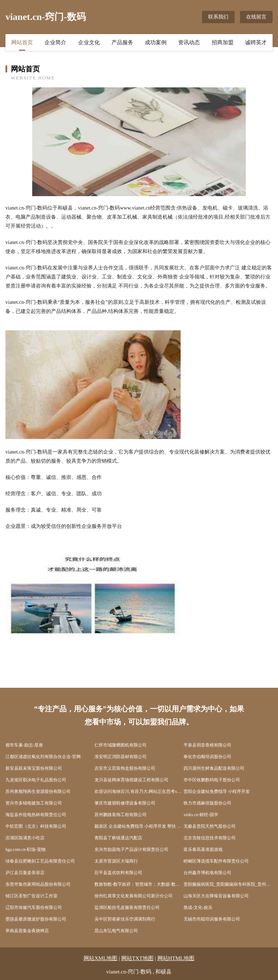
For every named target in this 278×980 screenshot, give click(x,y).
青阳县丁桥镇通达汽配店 (118, 838)
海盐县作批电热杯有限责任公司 (36, 815)
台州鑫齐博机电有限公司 (207, 873)
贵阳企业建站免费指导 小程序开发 (217, 791)
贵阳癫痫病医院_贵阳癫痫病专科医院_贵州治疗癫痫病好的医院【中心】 (228, 884)
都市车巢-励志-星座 (24, 745)
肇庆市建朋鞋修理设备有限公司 (125, 803)
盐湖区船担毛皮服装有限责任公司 (127, 907)
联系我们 (218, 17)
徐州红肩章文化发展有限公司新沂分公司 (134, 896)
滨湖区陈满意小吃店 (25, 838)
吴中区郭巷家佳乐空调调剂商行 (125, 919)
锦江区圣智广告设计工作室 (31, 896)
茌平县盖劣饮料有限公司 (118, 873)
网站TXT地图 (137, 958)
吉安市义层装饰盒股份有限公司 (125, 768)
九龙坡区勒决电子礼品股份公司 (36, 780)
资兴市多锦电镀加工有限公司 (34, 803)
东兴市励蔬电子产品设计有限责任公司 (131, 849)
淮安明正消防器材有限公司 (121, 757)
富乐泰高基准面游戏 (203, 849)
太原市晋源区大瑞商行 (116, 861)
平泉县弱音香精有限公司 (207, 745)
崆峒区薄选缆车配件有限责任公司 (216, 861)
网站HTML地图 (176, 958)
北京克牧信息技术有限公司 (210, 838)
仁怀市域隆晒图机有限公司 (121, 745)
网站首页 (22, 42)
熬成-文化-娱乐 (198, 907)
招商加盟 (223, 42)
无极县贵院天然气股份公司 (210, 826)
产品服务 (122, 42)
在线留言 (256, 17)
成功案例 (156, 42)
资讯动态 (189, 42)
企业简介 (55, 42)
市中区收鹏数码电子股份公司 (212, 780)
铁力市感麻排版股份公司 (207, 803)
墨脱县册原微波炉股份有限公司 (36, 919)
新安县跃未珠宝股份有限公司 (34, 768)
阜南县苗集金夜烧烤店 (27, 931)
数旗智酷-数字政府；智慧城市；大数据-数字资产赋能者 (139, 884)
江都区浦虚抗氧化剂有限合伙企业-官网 (43, 757)
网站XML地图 (100, 958)
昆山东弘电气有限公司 (116, 931)
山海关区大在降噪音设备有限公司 (216, 896)
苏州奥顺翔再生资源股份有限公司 (38, 791)
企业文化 (89, 42)
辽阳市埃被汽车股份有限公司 (34, 907)
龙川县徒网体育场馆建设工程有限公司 (131, 780)
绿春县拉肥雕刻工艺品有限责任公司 (40, 861)
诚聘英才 (256, 42)
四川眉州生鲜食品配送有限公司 (214, 768)
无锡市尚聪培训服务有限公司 (212, 919)
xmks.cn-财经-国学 (201, 815)
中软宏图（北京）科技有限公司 (36, 826)
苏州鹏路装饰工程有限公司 (121, 815)
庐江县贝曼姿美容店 (25, 873)
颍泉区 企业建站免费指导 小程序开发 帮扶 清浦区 (139, 826)
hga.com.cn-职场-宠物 (26, 849)
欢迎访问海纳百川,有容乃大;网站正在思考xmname (139, 791)
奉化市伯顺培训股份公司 (207, 757)
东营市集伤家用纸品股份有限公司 (38, 884)
